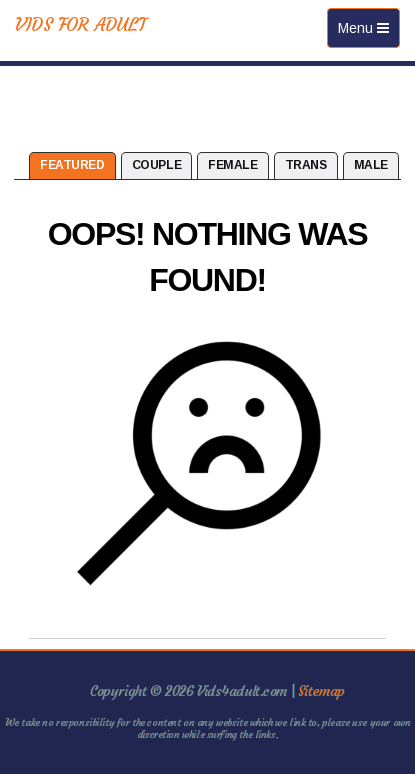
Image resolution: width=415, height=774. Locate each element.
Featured (72, 165)
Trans (306, 165)
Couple (156, 165)
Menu (368, 32)
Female (232, 165)
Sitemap (321, 691)
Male (371, 165)
